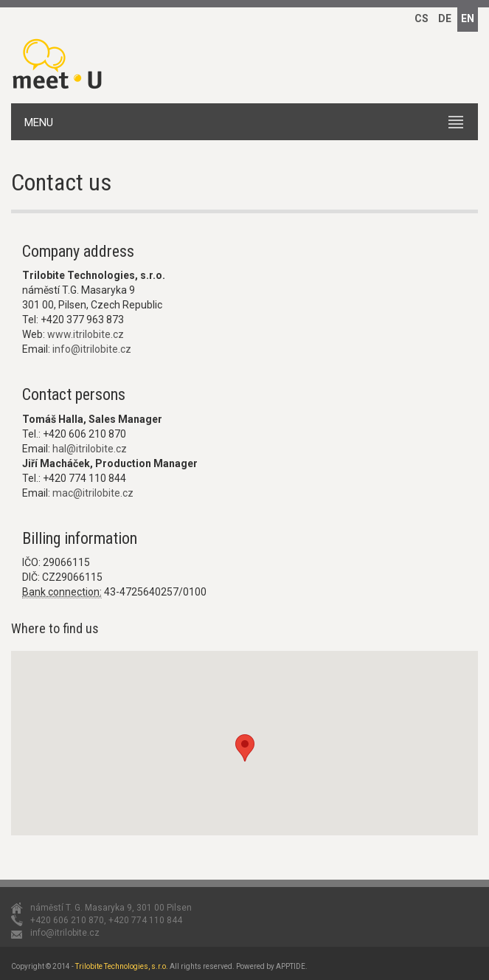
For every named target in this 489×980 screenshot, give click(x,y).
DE (445, 18)
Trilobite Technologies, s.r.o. (122, 966)
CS (422, 18)
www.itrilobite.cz (86, 334)
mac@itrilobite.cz (93, 493)
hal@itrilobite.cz (90, 449)
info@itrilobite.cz (92, 349)
